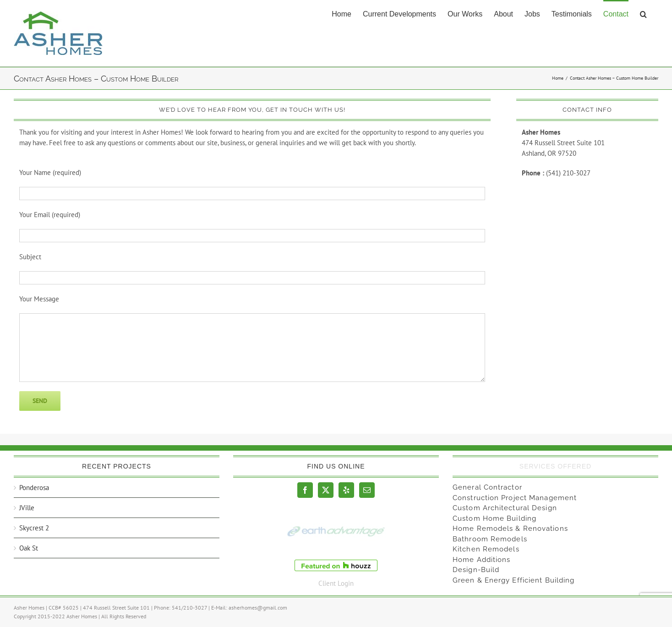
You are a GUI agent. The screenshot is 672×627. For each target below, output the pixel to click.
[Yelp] (346, 490)
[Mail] (367, 490)
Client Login (336, 583)
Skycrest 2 (34, 528)
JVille (27, 508)
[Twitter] (326, 490)
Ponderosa (34, 488)
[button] (643, 13)
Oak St (29, 548)
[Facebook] (305, 490)
